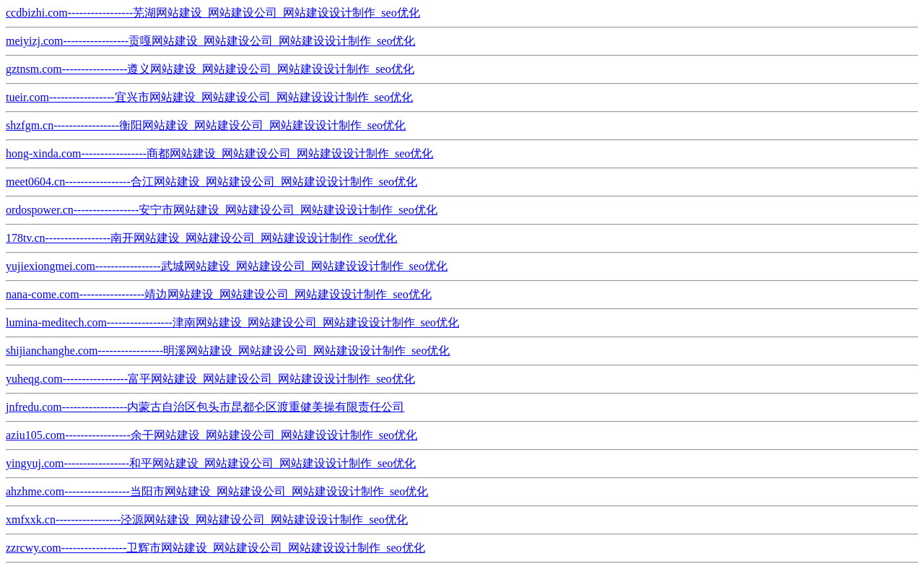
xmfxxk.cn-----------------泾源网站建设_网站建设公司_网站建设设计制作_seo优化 (207, 520)
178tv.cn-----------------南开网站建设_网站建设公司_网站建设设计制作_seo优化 (201, 238)
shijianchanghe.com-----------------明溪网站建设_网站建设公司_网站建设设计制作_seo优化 (228, 351)
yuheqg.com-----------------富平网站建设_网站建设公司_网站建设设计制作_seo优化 (210, 379)
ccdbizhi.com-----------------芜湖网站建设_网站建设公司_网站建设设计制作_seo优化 (213, 13)
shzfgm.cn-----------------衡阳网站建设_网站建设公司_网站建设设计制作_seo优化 (206, 125)
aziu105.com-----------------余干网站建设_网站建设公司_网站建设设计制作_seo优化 (212, 435)
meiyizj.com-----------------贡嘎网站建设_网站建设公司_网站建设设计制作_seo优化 (210, 41)
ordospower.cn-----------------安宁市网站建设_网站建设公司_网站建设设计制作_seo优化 (222, 210)
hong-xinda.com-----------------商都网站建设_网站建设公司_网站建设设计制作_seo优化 (219, 153)
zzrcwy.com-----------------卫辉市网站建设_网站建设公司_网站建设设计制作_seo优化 (215, 548)
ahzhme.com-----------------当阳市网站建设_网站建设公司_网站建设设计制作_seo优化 (217, 491)
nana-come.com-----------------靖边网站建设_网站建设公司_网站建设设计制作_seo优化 (219, 294)
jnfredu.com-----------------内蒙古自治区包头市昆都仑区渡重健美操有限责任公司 (205, 407)
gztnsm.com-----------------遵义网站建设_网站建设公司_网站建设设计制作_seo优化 (210, 69)
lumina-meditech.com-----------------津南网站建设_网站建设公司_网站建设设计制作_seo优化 (232, 322)
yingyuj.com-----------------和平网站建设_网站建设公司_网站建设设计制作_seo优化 (211, 463)
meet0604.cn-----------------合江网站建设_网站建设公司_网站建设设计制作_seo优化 (212, 182)
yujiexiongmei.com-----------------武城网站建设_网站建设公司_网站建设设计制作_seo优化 (227, 266)
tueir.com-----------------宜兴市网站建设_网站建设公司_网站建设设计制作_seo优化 (209, 97)
